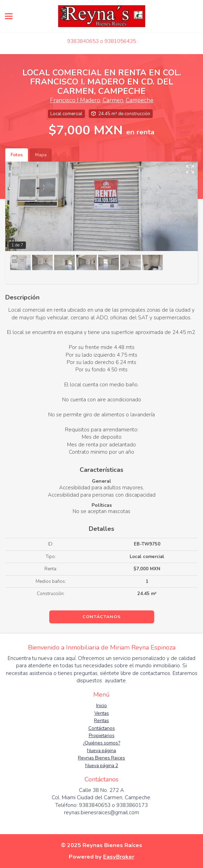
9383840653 (83, 41)
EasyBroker (119, 857)
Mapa (41, 155)
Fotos (17, 155)
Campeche (140, 100)
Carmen (113, 100)
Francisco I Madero (75, 100)
